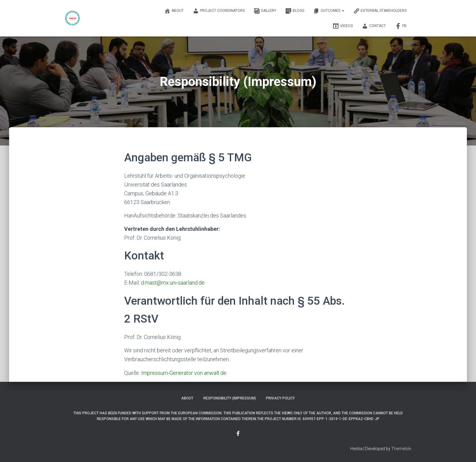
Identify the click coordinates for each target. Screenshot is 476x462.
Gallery (265, 11)
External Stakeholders (380, 11)
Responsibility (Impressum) (230, 398)
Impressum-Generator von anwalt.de (184, 373)
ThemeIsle (401, 449)
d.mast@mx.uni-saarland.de (173, 283)
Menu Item (238, 434)
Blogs (295, 11)
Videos (343, 26)
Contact (374, 26)
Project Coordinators (219, 11)
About (174, 11)
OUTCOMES (329, 11)
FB (401, 26)
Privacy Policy (280, 398)
